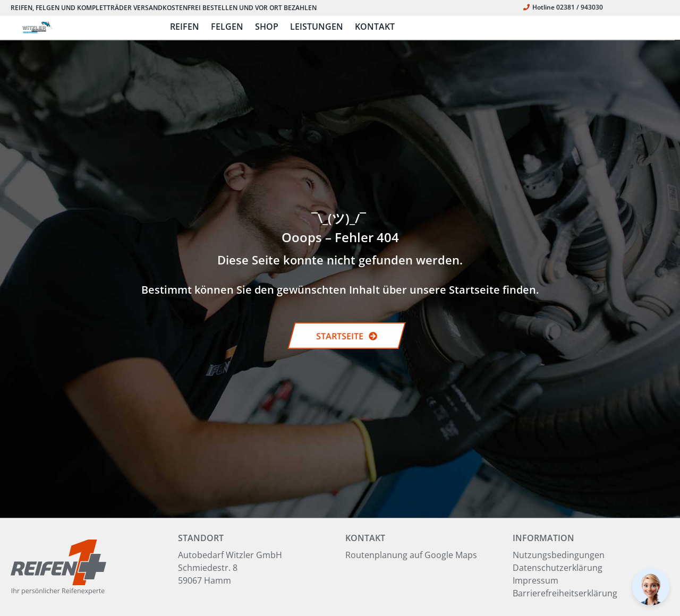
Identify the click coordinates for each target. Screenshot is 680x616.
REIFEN (185, 27)
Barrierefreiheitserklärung (565, 593)
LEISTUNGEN (317, 27)
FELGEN (227, 27)
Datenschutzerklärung (558, 568)
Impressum (535, 580)
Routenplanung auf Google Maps (411, 555)
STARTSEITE (347, 336)
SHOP (267, 27)
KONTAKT (375, 27)
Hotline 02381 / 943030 (563, 7)
